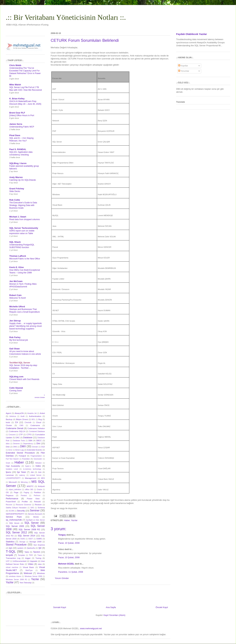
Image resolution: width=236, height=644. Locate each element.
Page (16, 492)
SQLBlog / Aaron (18, 163)
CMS (21, 425)
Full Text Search (12, 459)
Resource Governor (24, 505)
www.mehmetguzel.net (91, 628)
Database (28, 437)
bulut (8, 422)
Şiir (40, 548)
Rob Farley (15, 337)
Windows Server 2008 (33, 576)
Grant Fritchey (17, 189)
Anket (42, 413)
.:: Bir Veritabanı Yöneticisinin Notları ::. (66, 17)
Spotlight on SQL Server (35, 520)
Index (38, 466)
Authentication (35, 416)
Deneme (16, 444)
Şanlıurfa (31, 548)
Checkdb (28, 422)
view (40, 564)
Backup (9, 419)
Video (31, 564)
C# (17, 422)
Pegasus (10, 495)
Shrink (36, 517)
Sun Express (39, 545)
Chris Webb (15, 65)
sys (10, 548)
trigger (28, 558)
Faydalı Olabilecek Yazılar (192, 34)
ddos (8, 444)
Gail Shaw (14, 349)
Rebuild (37, 502)
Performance (12, 499)
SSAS (23, 539)
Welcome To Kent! (18, 298)
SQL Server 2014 (27, 536)
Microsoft (13, 482)
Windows (41, 573)
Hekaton (38, 463)
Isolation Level (12, 469)
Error (10, 450)
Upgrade (33, 561)
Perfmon (37, 496)
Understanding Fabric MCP (22, 127)
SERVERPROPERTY (15, 514)
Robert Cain (15, 295)
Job (32, 472)
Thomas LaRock (18, 256)
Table (27, 552)
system (20, 548)
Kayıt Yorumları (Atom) (114, 615)
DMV (23, 446)
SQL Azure (14, 523)
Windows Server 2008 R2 (16, 580)
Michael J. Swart (18, 217)
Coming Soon (16, 391)
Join (40, 472)
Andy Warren (16, 177)
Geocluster (38, 459)
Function (26, 459)
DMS (15, 447)
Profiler (25, 502)
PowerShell (11, 502)
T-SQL (11, 551)
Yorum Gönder (62, 578)
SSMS (39, 539)
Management (31, 478)
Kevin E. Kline (17, 267)
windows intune (15, 576)
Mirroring (24, 482)
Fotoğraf (22, 456)
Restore (38, 505)
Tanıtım (37, 552)
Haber (67, 520)
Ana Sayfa (111, 607)
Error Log (20, 450)
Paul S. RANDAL (18, 149)
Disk (8, 447)
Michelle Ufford (17, 307)
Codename (35, 425)
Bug (40, 419)
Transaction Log (13, 558)
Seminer (35, 510)
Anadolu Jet (32, 413)
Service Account (35, 514)
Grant (8, 463)
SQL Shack (15, 242)
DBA (30, 440)
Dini (38, 443)
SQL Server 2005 (15, 526)
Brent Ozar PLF (17, 113)
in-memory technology (32, 469)
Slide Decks (15, 191)
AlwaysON (19, 413)
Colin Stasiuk (16, 388)
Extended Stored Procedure (20, 453)
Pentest (24, 496)
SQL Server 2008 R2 (29, 529)
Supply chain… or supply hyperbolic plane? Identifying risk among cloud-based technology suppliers (26, 326)
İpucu (8, 472)
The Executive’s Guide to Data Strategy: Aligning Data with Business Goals (23, 205)
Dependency (28, 444)
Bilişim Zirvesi (22, 419)
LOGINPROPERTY (13, 478)
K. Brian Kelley (17, 99)
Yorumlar (184, 71)
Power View (33, 499)
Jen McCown (16, 281)
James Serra (16, 124)
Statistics (10, 542)
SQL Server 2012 (16, 532)
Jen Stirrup (15, 321)
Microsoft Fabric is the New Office (25, 259)
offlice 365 (29, 490)
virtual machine (12, 567)
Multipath (41, 486)
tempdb (9, 555)
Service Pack (14, 517)
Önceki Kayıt (162, 607)
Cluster (9, 425)
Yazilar (10, 582)
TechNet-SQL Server (20, 363)
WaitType (29, 570)
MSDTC (30, 486)
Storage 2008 (35, 542)
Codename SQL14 (17, 431)
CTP (21, 434)
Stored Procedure (16, 545)
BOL (33, 419)
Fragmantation (36, 456)
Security (21, 511)
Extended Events (34, 450)
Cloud (39, 422)
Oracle (39, 490)
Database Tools (19, 441)
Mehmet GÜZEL (66, 564)
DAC (18, 437)
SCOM (11, 511)
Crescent (12, 435)
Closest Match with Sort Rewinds (24, 379)
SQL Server (32, 523)
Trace (40, 555)
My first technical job (19, 340)
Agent (8, 413)
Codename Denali (15, 428)
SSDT (31, 539)
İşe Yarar (21, 472)
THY (31, 555)
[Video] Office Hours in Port (22, 115)
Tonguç (62, 535)
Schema (41, 507)
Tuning (38, 558)
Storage (22, 542)
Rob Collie (15, 200)
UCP (8, 561)
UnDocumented (19, 561)
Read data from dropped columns (25, 219)
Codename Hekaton (36, 428)
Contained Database (37, 431)
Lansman (10, 475)
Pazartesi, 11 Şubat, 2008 (71, 572)
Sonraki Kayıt (60, 607)
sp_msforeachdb (14, 520)
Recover (9, 505)
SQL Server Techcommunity (24, 228)
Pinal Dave (15, 135)
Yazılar (74, 520)
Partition (37, 492)
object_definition (15, 490)
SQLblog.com (16, 377)
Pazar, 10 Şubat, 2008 (69, 543)
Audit (23, 416)
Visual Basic (28, 567)
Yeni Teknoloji (26, 583)
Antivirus (13, 416)
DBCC (39, 440)
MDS (43, 478)
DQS (43, 447)
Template (21, 555)
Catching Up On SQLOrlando (23, 180)
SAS (32, 508)
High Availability (13, 466)
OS (7, 492)
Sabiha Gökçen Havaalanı (16, 508)
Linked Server (36, 475)
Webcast (28, 573)
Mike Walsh (15, 85)
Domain (35, 447)
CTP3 (29, 434)
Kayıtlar (183, 66)
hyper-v (28, 466)
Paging (26, 493)
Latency (22, 475)
